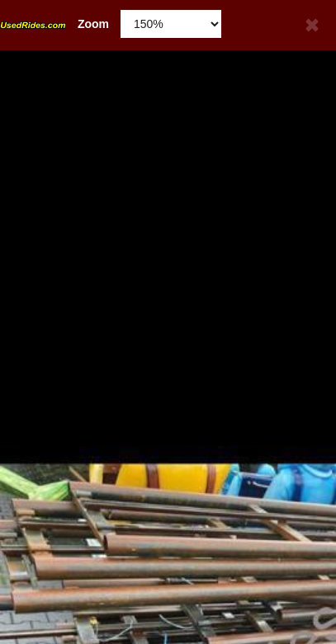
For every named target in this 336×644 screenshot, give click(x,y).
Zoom (54, 24)
